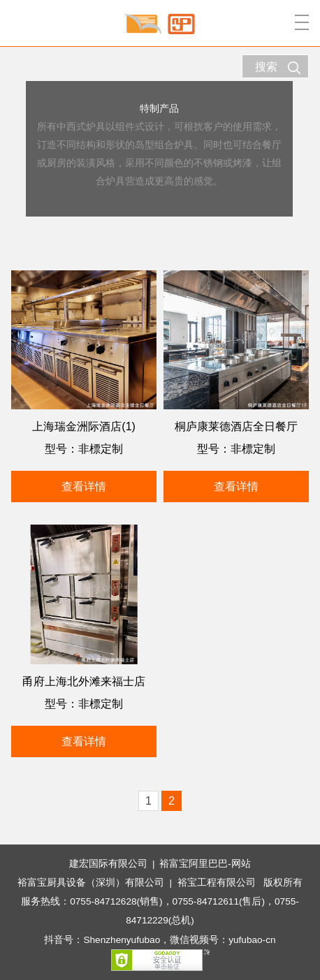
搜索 (278, 67)
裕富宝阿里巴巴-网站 (205, 864)
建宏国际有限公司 (108, 864)
